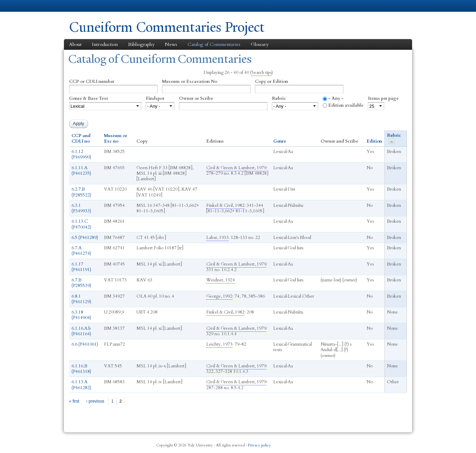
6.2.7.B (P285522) (81, 192)
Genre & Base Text (89, 98)
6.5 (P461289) (85, 238)
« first (74, 401)
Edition (374, 141)
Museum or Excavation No (190, 81)
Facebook (334, 443)
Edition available (346, 105)
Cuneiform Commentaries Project (167, 27)
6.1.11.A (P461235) (81, 171)
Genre (280, 141)
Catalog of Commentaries (214, 44)
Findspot (155, 98)
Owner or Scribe (196, 98)
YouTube (384, 443)
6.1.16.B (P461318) (81, 369)
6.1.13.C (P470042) (81, 224)
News (171, 44)
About (75, 44)
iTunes (368, 443)
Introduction (105, 44)
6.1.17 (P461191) (81, 267)
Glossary (260, 44)
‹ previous (95, 401)
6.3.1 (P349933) (81, 208)
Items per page (383, 98)
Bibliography (141, 44)
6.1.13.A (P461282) (81, 385)
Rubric (279, 98)
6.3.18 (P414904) (81, 315)
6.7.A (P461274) (81, 251)
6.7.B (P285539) (81, 283)
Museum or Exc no (116, 139)
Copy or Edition (272, 81)
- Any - (336, 98)
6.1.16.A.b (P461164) (81, 331)
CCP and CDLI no (81, 139)
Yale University (88, 6)
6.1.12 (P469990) (81, 154)
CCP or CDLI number (92, 81)
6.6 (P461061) (85, 344)
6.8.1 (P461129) (81, 299)
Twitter (351, 443)
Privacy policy (259, 445)
